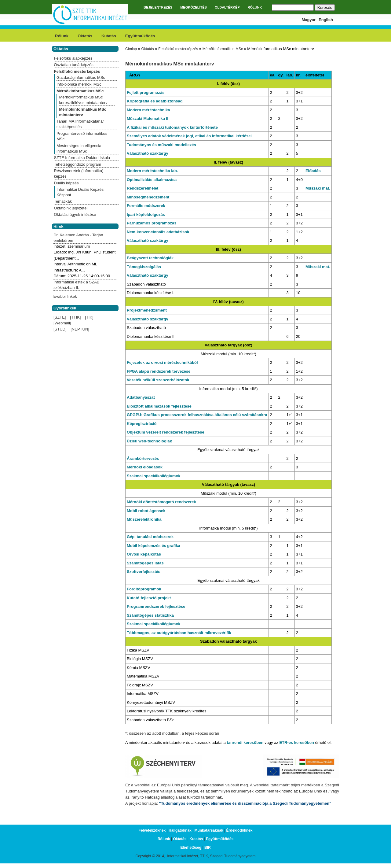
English (326, 20)
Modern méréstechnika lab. (152, 171)
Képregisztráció (142, 424)
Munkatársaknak (209, 830)
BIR (208, 848)
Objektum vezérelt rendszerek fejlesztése (166, 432)
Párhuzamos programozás (152, 223)
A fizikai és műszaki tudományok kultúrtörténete (172, 127)
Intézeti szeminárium (72, 246)
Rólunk (62, 36)
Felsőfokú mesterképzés (178, 49)
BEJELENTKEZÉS (158, 7)
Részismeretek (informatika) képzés (79, 174)
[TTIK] (75, 317)
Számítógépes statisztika (150, 615)
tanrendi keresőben (245, 742)
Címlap (131, 49)
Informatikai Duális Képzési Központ (80, 192)
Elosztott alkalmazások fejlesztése (159, 406)
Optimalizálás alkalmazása (152, 180)
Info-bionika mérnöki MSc (79, 84)
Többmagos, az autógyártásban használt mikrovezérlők (179, 633)
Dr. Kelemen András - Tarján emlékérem (78, 238)
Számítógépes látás (145, 563)
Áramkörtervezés (143, 458)
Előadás (313, 171)
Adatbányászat (141, 397)
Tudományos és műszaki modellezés (161, 145)
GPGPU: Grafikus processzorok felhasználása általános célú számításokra (197, 415)
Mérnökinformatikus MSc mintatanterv (83, 112)
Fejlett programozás (146, 92)
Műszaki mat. (318, 188)
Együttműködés (140, 36)
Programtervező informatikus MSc (82, 136)
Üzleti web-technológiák (149, 441)
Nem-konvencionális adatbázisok (158, 232)
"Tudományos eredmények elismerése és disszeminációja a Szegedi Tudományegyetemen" (245, 803)
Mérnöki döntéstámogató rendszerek (161, 502)
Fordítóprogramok (144, 589)
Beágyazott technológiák (150, 258)
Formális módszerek (146, 206)
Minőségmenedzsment (148, 197)
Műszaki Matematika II (148, 118)
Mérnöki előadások (145, 467)
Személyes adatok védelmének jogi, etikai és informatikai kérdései (189, 136)
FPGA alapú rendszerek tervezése (159, 371)
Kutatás (109, 36)
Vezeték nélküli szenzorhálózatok (158, 380)
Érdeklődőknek (239, 830)
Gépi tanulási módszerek (150, 537)
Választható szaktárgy (148, 153)
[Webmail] (62, 323)
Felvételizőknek (152, 830)
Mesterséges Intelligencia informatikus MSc (79, 148)
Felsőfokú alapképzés (73, 58)
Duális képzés (66, 183)
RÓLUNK (255, 7)
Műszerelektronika (144, 519)
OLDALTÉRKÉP (227, 7)
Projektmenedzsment (147, 310)
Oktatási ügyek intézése (75, 214)
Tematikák (63, 201)
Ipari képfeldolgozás (146, 214)
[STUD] (60, 329)
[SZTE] (60, 317)
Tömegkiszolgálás (144, 267)
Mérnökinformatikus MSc (223, 49)
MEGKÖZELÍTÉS (194, 7)
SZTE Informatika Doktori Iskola (82, 158)
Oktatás (85, 36)
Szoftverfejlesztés (144, 572)
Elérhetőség (191, 848)
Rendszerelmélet (143, 188)
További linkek (64, 296)
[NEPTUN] (80, 329)
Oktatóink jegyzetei (71, 208)
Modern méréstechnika (148, 110)
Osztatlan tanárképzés (74, 65)
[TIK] (89, 317)
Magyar (309, 20)
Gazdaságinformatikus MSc (81, 78)
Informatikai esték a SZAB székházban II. (76, 285)
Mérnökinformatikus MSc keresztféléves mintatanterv (83, 100)
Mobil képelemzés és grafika (153, 546)
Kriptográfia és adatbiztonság (155, 101)
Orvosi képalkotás (144, 554)
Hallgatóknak (180, 830)
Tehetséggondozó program (78, 164)
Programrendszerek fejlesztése (156, 606)
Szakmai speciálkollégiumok (154, 476)
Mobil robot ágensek (146, 511)
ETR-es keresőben (296, 742)
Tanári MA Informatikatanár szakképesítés (80, 124)
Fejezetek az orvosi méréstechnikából (162, 362)
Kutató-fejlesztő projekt (149, 598)
